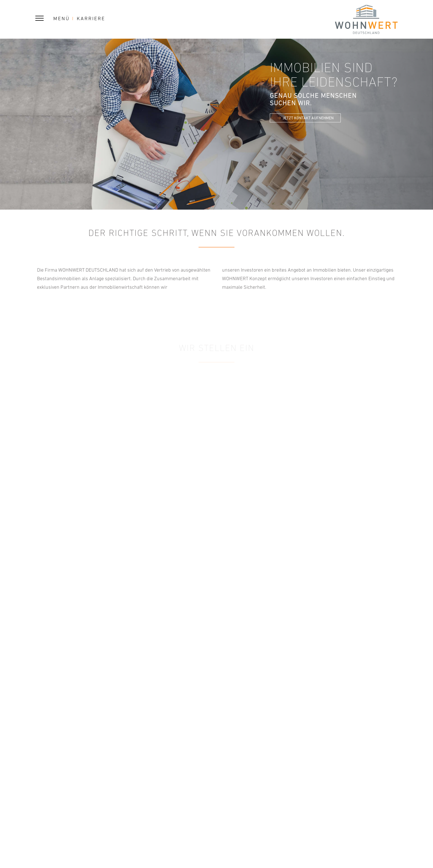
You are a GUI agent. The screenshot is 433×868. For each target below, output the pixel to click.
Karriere (91, 19)
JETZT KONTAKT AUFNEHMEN (308, 118)
